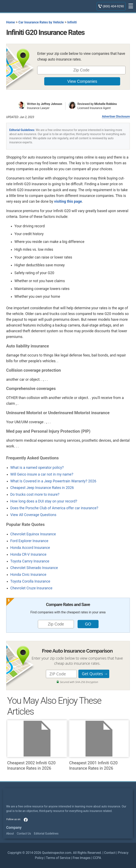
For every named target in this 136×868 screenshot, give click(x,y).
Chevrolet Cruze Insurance (31, 588)
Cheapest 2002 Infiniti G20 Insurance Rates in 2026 (37, 745)
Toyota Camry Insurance (30, 561)
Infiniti (72, 22)
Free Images (82, 858)
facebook (26, 820)
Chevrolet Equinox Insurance (33, 534)
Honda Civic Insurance (28, 575)
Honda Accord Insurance (30, 548)
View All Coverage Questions (33, 515)
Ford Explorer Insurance (29, 541)
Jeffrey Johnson (51, 104)
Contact (110, 853)
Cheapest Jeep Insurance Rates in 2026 (42, 488)
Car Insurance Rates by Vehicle (41, 22)
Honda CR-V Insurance (28, 554)
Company (14, 828)
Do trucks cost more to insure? (35, 494)
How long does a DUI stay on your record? (44, 501)
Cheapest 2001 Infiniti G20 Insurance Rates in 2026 (99, 745)
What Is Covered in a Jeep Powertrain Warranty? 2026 (53, 481)
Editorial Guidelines (22, 130)
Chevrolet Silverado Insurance (34, 568)
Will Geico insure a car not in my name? (42, 474)
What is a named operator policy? (37, 468)
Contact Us (24, 834)
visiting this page (68, 201)
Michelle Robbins (106, 104)
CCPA (97, 858)
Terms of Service (58, 858)
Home (10, 22)
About (10, 834)
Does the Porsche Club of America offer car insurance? (54, 508)
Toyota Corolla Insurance (30, 581)
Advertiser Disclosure (116, 116)
